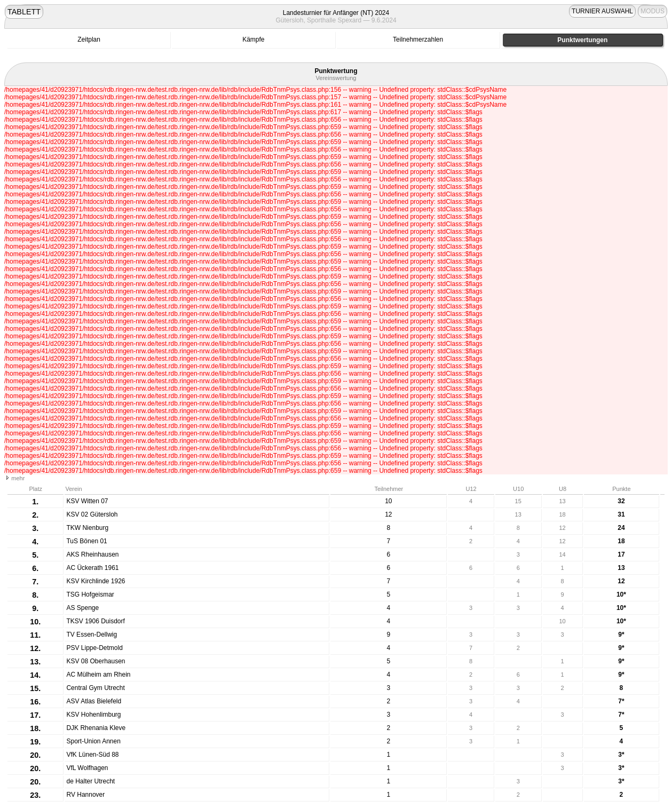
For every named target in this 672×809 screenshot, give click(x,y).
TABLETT (24, 12)
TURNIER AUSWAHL (602, 11)
